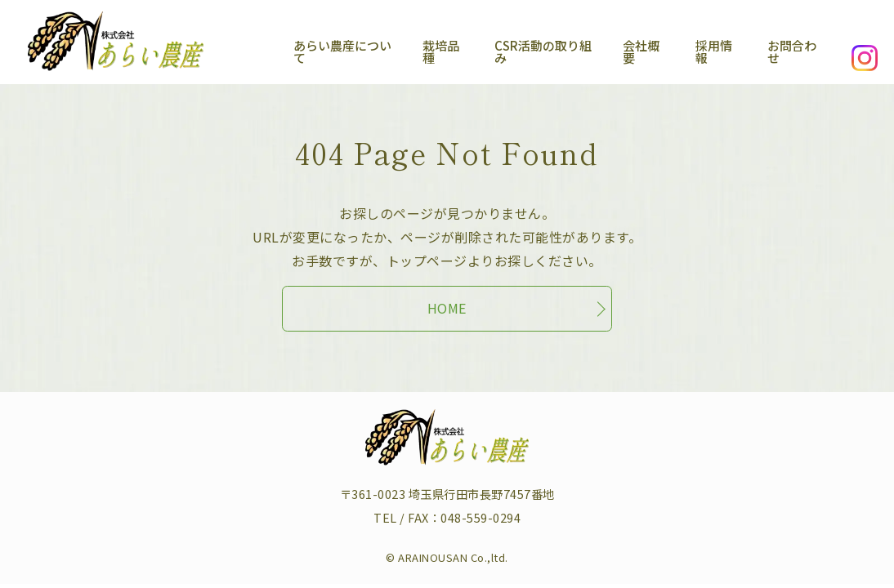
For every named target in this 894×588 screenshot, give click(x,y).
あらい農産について (304, 50)
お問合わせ (793, 50)
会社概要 (630, 50)
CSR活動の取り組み (521, 50)
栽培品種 (413, 50)
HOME (447, 301)
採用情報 (708, 50)
